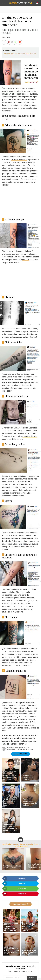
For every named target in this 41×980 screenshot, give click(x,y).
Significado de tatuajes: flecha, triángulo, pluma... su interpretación (21, 845)
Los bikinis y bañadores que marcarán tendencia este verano (29, 927)
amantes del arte (30, 436)
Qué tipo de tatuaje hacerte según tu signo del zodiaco (30, 802)
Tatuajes (5, 744)
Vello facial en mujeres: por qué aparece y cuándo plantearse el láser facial (12, 950)
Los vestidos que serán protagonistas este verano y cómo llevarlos (11, 927)
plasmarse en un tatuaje (12, 91)
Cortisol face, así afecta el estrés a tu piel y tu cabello (30, 952)
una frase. (23, 544)
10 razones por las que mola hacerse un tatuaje (9, 802)
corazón (26, 260)
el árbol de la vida (19, 160)
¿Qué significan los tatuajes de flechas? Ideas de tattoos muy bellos (10, 827)
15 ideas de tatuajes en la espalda (28, 778)
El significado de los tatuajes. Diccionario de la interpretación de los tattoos (10, 776)
